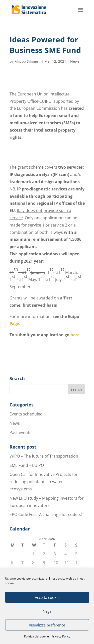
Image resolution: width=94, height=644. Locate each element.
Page (14, 324)
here (75, 335)
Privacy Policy (61, 636)
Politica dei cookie (36, 636)
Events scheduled (26, 414)
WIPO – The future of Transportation (44, 456)
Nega (47, 611)
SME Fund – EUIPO (27, 465)
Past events (20, 433)
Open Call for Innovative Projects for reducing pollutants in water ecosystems (44, 482)
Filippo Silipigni (27, 61)
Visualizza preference (47, 625)
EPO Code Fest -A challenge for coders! (46, 514)
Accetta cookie (47, 597)
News (75, 61)
